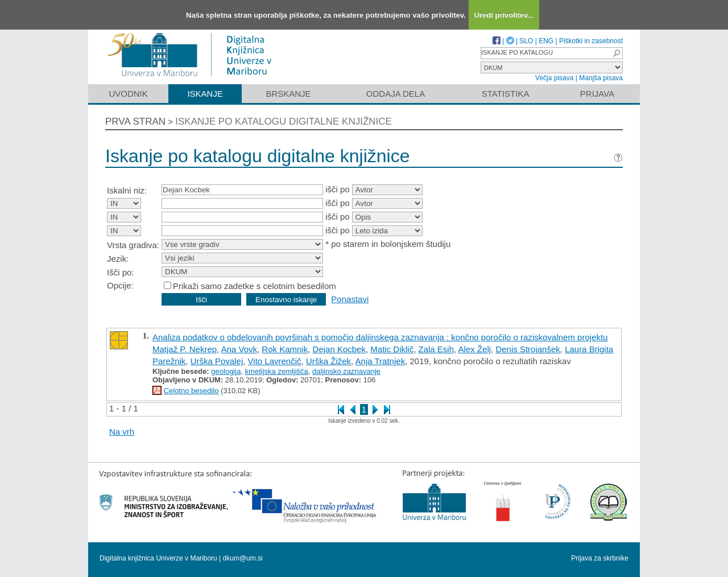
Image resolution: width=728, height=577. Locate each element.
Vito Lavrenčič (275, 361)
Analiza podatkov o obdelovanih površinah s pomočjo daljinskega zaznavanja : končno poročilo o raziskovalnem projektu (380, 337)
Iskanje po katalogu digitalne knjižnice (284, 121)
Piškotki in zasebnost (591, 41)
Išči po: (121, 272)
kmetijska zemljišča (277, 371)
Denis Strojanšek (528, 349)
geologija (226, 371)
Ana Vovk (239, 349)
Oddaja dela (396, 94)
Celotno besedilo (191, 391)
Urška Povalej (217, 361)
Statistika (506, 94)
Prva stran (135, 121)
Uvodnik (128, 94)
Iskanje (205, 94)
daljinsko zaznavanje (346, 371)
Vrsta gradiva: (133, 245)
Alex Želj (475, 349)
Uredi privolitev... (504, 15)
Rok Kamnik (285, 349)
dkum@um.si (243, 558)
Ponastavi (350, 299)
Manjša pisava (601, 78)
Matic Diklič (392, 349)
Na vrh (122, 432)
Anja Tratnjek (380, 361)
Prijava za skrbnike (600, 558)
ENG (546, 41)
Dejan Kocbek (339, 349)
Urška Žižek (328, 361)
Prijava (597, 94)
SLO (526, 41)
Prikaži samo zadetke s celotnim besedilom (255, 286)
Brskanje (288, 94)
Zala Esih (437, 349)
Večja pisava (554, 78)
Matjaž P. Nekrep (185, 349)
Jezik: (118, 259)
